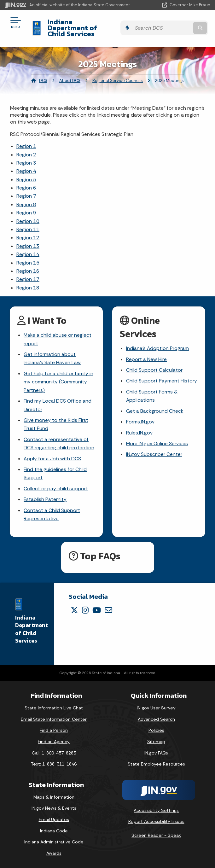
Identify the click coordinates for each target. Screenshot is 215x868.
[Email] (108, 609)
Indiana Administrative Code (54, 841)
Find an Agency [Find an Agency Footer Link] (54, 740)
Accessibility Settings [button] (156, 809)
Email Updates (54, 818)
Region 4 (26, 165)
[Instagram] (85, 609)
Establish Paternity (45, 498)
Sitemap (156, 740)
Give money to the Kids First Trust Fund (56, 421)
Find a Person (54, 729)
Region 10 (28, 215)
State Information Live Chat (54, 707)
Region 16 (28, 265)
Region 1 (26, 140)
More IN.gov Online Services (157, 440)
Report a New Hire (146, 354)
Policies (156, 729)
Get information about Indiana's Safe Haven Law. (52, 353)
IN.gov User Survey (156, 707)
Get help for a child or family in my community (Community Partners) (58, 377)
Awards (54, 852)
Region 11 (28, 223)
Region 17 (28, 273)
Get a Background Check (155, 407)
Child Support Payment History (162, 376)
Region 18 (28, 282)
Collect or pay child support (56, 487)
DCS (43, 74)
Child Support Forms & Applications (152, 391)
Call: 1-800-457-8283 (54, 752)
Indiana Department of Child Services (92, 25)
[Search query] (181, 25)
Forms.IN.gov (140, 418)
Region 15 (28, 256)
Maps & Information (54, 796)
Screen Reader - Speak (156, 834)
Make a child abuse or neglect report (58, 334)
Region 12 (28, 232)
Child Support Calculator (154, 365)
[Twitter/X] (74, 609)
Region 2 (26, 148)
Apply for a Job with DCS (52, 456)
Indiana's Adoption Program (158, 343)
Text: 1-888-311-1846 (54, 763)
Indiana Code (54, 830)
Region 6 (26, 182)
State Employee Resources (156, 763)
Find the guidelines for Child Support (55, 471)
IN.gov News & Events (54, 807)
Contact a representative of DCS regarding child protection (59, 440)
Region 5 (26, 174)
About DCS (70, 74)
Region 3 (26, 157)
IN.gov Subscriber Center (154, 451)
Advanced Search (156, 718)
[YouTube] (97, 609)
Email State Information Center (54, 718)
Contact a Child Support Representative (52, 513)
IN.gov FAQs (156, 752)
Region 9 (26, 207)
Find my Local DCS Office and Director (58, 401)
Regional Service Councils (118, 74)
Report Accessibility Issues (156, 820)
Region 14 (28, 248)
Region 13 (28, 240)
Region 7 (26, 190)
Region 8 (26, 198)
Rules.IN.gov (139, 429)
